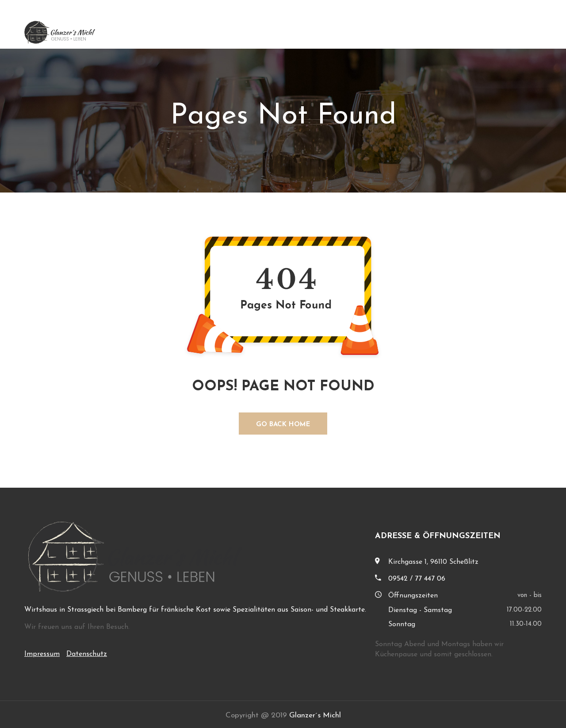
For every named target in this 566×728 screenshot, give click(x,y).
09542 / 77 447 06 (417, 579)
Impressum (42, 654)
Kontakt (526, 32)
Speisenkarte (473, 32)
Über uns (420, 32)
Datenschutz (87, 654)
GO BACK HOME (283, 425)
